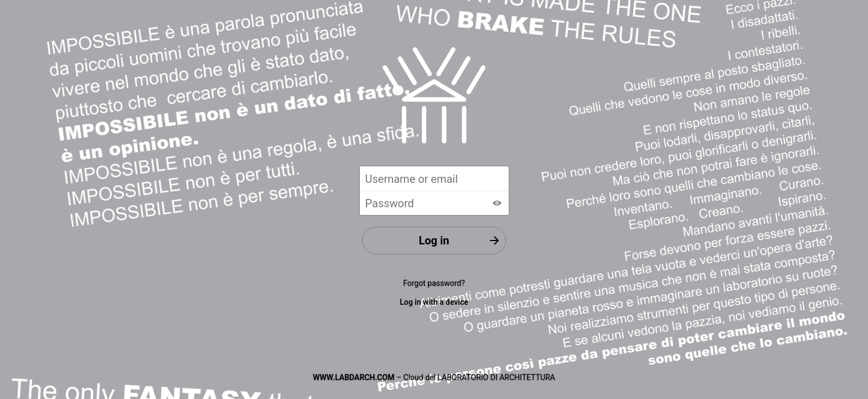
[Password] (434, 203)
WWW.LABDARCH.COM (353, 377)
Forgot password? (434, 283)
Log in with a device (434, 302)
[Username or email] (434, 178)
